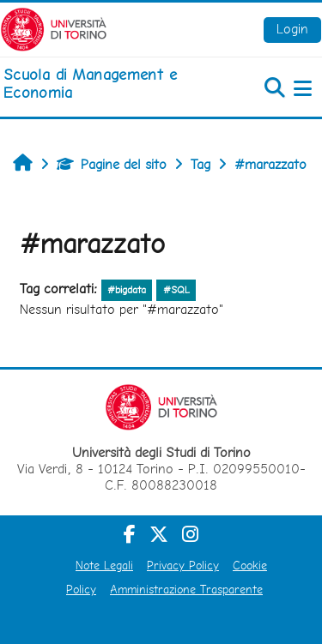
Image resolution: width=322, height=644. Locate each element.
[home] (107, 84)
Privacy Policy (183, 565)
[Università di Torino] (54, 28)
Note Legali (104, 565)
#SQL (176, 290)
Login (292, 29)
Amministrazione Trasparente (186, 589)
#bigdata (127, 290)
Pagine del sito (112, 164)
